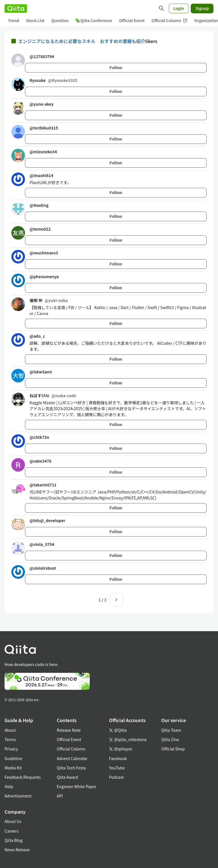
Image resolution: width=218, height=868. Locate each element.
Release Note (69, 730)
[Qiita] (16, 8)
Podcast (116, 777)
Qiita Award (67, 777)
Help (9, 786)
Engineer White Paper (77, 786)
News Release (17, 850)
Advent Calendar (72, 758)
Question (60, 20)
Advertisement (18, 796)
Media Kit (13, 768)
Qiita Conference (94, 20)
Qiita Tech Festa (71, 768)
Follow (116, 68)
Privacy (11, 749)
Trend (13, 20)
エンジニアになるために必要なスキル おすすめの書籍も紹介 (82, 41)
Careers (11, 831)
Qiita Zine (170, 739)
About (10, 730)
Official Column (170, 21)
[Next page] (116, 600)
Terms (10, 739)
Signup (202, 8)
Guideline (13, 758)
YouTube (117, 768)
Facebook (118, 758)
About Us (13, 821)
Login (179, 8)
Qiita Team (171, 730)
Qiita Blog (14, 840)
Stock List (35, 20)
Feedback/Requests (23, 777)
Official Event (132, 20)
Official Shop (173, 749)
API (60, 796)
